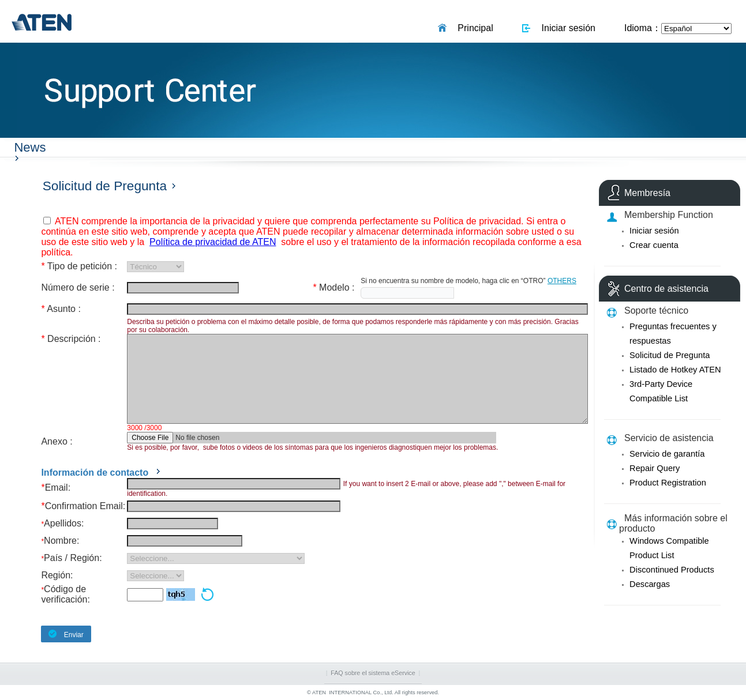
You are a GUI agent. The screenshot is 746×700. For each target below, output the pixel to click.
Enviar (62, 634)
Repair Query (655, 468)
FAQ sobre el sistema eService (373, 673)
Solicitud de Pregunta (670, 355)
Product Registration (668, 483)
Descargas (650, 584)
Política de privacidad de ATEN (213, 242)
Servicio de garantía (667, 454)
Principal (473, 28)
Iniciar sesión (566, 28)
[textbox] (407, 293)
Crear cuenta (654, 245)
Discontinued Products (672, 570)
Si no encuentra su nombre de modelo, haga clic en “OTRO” (453, 281)
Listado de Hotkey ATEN (675, 370)
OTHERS (562, 281)
